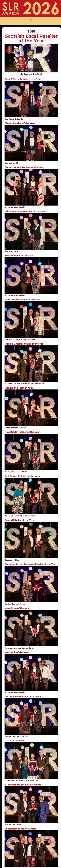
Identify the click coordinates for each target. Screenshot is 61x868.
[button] (30, 20)
